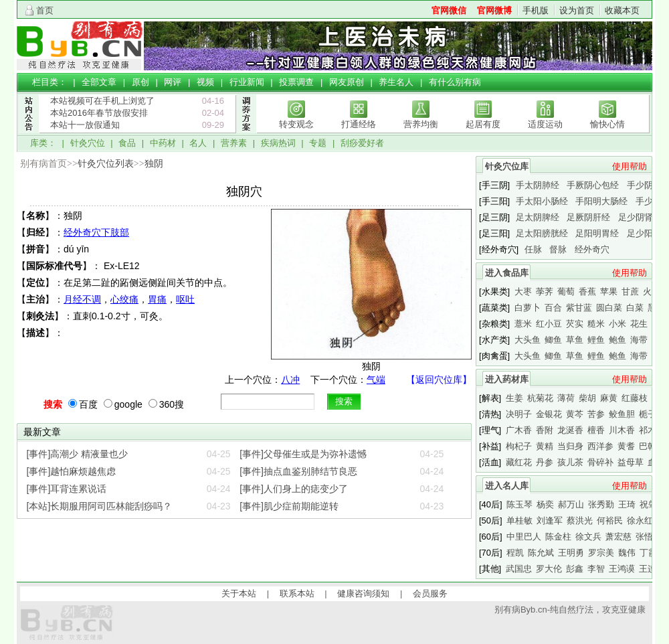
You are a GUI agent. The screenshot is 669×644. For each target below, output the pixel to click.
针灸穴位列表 (106, 164)
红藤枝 (635, 398)
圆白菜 (609, 308)
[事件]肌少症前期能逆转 (289, 506)
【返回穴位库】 (439, 380)
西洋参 (600, 446)
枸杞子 (519, 446)
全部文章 (99, 82)
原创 (140, 82)
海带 (639, 340)
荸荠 (545, 292)
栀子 (648, 414)
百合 (553, 308)
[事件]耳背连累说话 (67, 489)
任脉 (533, 249)
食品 (127, 143)
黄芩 (575, 414)
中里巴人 (524, 537)
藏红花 (519, 462)
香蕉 (587, 292)
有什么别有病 (455, 82)
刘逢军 (550, 520)
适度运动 (545, 124)
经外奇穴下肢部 (96, 232)
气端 (376, 380)
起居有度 (483, 124)
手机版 (536, 10)
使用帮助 (630, 166)
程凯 (515, 553)
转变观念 (296, 124)
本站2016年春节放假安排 (99, 113)
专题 (318, 143)
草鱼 (575, 340)
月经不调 (82, 299)
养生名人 (396, 82)
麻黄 (609, 398)
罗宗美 (601, 553)
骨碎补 (600, 462)
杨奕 (545, 504)
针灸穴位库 (507, 166)
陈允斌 (541, 553)
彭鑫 (575, 569)
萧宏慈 (618, 537)
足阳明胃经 (597, 233)
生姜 (514, 398)
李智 (596, 569)
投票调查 (296, 82)
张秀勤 (601, 504)
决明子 (519, 414)
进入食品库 (507, 273)
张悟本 (649, 537)
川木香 (622, 430)
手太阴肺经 (538, 185)
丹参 (545, 462)
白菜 (635, 308)
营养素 (234, 143)
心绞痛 (124, 299)
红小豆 (549, 324)
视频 (205, 82)
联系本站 (297, 593)
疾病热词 (278, 143)
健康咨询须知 (363, 593)
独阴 (154, 164)
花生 (639, 324)
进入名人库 (507, 486)
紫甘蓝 (579, 308)
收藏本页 (622, 10)
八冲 (290, 380)
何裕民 (610, 520)
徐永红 (640, 520)
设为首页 (577, 10)
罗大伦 (549, 569)
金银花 (549, 414)
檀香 (596, 430)
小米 (617, 324)
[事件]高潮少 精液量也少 (78, 454)
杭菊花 (540, 398)
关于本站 (239, 593)
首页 (45, 10)
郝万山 (571, 504)
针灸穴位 (88, 143)
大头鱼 (528, 340)
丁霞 (648, 553)
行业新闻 (247, 82)
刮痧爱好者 (362, 143)
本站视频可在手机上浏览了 (102, 101)
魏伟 (627, 553)
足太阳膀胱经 (542, 233)
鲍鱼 (617, 340)
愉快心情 (607, 124)
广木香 (519, 430)
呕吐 (185, 299)
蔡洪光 (580, 520)
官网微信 (449, 10)
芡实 (575, 324)
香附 (545, 430)
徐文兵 (588, 537)
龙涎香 (570, 430)
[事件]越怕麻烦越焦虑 (72, 471)
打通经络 (359, 124)
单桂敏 (519, 520)
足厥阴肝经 (588, 217)
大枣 (523, 292)
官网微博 (494, 10)
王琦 (627, 504)
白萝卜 (528, 308)
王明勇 (571, 553)
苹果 (609, 292)
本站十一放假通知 (85, 125)
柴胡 (587, 398)
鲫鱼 (553, 340)
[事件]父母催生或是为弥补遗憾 (303, 454)
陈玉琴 (519, 504)
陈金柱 (558, 537)
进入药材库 (507, 379)
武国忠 (519, 569)
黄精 (545, 446)
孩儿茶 (570, 462)
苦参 (596, 414)
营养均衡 (421, 124)
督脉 (558, 249)
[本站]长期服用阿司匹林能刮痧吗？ (100, 506)
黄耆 (626, 446)
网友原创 (347, 82)
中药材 (163, 143)
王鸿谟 (622, 569)
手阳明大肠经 (601, 201)
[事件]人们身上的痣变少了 (294, 489)
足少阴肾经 (640, 217)
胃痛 (157, 299)
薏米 (523, 324)
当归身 (570, 446)
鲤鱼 (596, 340)
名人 (198, 143)
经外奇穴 (592, 249)
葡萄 (566, 292)
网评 (173, 82)
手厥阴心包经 (593, 185)
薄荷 (566, 398)
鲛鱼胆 (622, 414)
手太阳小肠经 (542, 201)
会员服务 (430, 593)
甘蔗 (630, 292)
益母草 (631, 462)
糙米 (596, 324)
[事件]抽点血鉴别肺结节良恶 (298, 471)
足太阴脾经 (538, 217)
